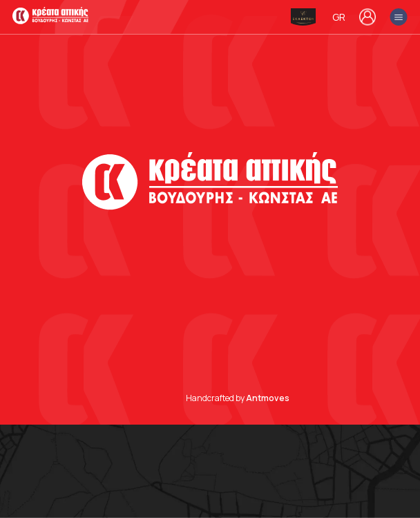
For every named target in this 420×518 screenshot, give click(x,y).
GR (339, 17)
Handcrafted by (238, 398)
